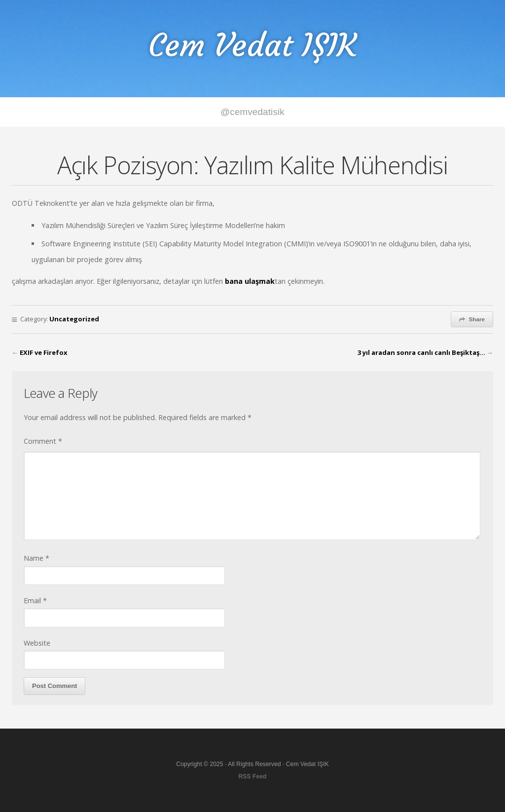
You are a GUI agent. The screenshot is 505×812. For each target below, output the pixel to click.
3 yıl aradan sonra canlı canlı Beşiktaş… (421, 352)
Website (37, 643)
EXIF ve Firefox (43, 352)
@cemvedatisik (252, 112)
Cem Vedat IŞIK (252, 45)
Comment (43, 441)
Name (36, 558)
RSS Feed (252, 776)
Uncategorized (74, 319)
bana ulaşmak (250, 281)
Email (35, 600)
